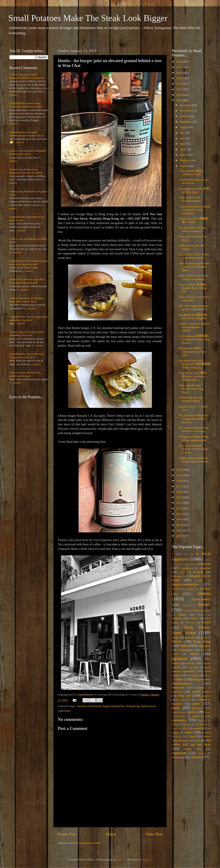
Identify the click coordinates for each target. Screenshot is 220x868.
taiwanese (183, 740)
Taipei (192, 736)
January (184, 166)
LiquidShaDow (18, 103)
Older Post (154, 834)
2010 (179, 514)
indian (184, 646)
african (179, 564)
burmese (176, 589)
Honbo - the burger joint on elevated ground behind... (194, 327)
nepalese (206, 696)
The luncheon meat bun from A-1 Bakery (192, 229)
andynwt (121, 859)
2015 (179, 486)
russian (186, 724)
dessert (204, 604)
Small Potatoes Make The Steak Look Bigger (88, 18)
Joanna (14, 372)
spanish (197, 728)
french (206, 622)
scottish (175, 728)
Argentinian (187, 568)
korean (191, 663)
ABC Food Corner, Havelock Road (190, 199)
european (177, 618)
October (184, 116)
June (182, 138)
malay (180, 679)
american (204, 564)
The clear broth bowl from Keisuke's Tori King (194, 429)
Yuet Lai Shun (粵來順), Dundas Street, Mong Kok (193, 288)
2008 (179, 525)
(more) (13, 95)
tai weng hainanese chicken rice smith (26, 105)
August (184, 127)
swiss (179, 736)
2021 (179, 89)
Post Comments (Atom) (87, 843)
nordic (179, 700)
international (186, 650)
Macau (208, 675)
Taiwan (206, 736)
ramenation (179, 720)
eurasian (201, 615)
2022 (179, 84)
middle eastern (201, 692)
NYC (188, 700)
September (186, 122)
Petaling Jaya (178, 712)
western (196, 757)
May (182, 144)
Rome (175, 724)
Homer (177, 642)
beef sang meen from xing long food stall (29, 262)
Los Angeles (193, 675)
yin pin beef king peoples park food (27, 355)
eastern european (202, 610)
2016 (179, 481)
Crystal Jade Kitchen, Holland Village (191, 399)
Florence (190, 623)
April (183, 149)
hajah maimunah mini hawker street (26, 134)
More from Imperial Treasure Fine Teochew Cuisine (194, 449)
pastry (176, 708)
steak (188, 732)
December (186, 105)
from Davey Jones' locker (191, 630)
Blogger (146, 859)
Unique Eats (193, 749)
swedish (206, 733)
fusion (175, 637)
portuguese (181, 716)
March (184, 155)
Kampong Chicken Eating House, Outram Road (194, 438)
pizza (192, 712)
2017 (179, 475)
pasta (197, 704)
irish (204, 650)
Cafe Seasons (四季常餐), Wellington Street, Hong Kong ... (194, 339)
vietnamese (178, 757)
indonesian (205, 646)
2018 (179, 470)
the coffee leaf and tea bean (191, 742)
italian (194, 654)
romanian (202, 720)
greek (204, 638)
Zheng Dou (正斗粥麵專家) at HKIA (193, 220)
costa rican (186, 605)
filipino (194, 618)
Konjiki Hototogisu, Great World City (194, 181)
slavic (186, 728)
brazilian (200, 580)
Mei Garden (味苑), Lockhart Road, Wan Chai (192, 352)
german (190, 637)
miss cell (184, 696)
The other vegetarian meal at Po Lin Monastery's (194, 307)
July (182, 133)
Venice (202, 753)
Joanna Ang (16, 74)
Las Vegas (193, 667)
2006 (179, 536)
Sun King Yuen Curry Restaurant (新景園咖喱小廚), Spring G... (195, 364)
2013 (179, 497)
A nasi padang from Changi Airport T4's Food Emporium (194, 210)
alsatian (190, 564)
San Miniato (201, 724)
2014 (179, 492)
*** (186, 554)
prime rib (198, 716)
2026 (179, 62)
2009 (179, 519)
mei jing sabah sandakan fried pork (28, 318)
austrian (182, 572)
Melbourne (178, 688)
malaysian (199, 679)
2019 (179, 100)
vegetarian (179, 753)
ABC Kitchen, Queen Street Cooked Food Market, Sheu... (195, 267)
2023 (179, 78)
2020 (179, 95)
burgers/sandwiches (114, 706)
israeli (175, 654)
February (185, 160)
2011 (179, 508)
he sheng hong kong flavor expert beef (27, 300)
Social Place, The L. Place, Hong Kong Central (194, 256)
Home (111, 834)
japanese (180, 659)
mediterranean (182, 683)
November (186, 111)
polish (208, 712)
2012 (179, 503)
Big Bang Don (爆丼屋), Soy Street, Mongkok (193, 316)
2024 (179, 73)
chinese (204, 593)
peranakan (198, 708)
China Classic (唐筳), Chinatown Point (191, 172)
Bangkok (198, 572)
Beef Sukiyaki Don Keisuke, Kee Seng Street (191, 389)
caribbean (190, 589)
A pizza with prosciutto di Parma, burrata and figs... (195, 460)
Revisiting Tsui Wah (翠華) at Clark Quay (195, 190)
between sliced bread (89, 706)
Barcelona (177, 576)
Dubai (186, 610)
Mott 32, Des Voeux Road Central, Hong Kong (194, 277)
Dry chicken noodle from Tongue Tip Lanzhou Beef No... (193, 419)
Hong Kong (133, 706)
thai (198, 740)
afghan (208, 560)
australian (205, 568)
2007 (179, 530)
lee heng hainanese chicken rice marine (27, 76)
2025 (179, 67)
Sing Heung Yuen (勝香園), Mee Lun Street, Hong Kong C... (193, 376)
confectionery (201, 599)
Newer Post (67, 834)
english (182, 615)
